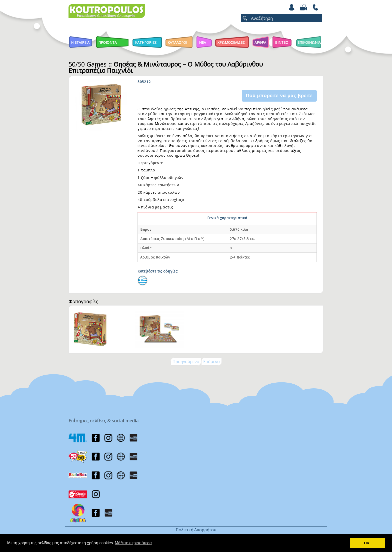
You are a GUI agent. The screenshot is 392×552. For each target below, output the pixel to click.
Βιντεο (282, 42)
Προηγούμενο (186, 362)
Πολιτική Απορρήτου (196, 530)
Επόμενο (211, 362)
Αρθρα (260, 42)
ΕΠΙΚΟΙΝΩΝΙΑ (309, 42)
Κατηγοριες (146, 42)
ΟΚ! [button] (367, 543)
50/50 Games (87, 64)
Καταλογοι (177, 42)
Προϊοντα (107, 42)
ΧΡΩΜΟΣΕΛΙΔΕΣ (231, 42)
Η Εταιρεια (80, 42)
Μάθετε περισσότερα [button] (133, 543)
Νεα (202, 42)
